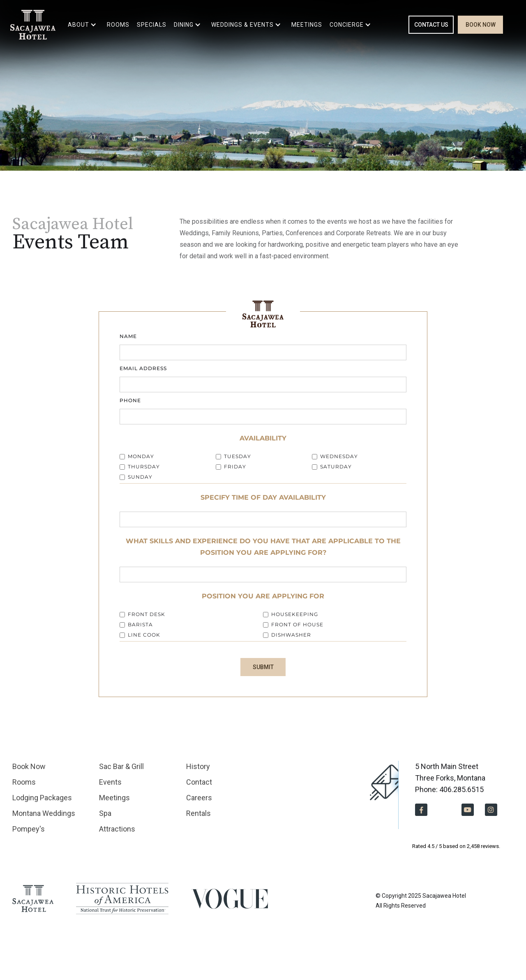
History (198, 766)
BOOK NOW (481, 25)
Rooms (24, 782)
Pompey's (29, 829)
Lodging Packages (42, 798)
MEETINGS (307, 25)
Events (110, 782)
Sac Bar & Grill (121, 766)
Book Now (29, 766)
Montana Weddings (44, 813)
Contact (199, 782)
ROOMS (118, 25)
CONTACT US (431, 25)
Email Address (143, 368)
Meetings (114, 798)
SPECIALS (152, 25)
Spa (105, 813)
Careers (199, 798)
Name (128, 336)
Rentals (198, 813)
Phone (130, 400)
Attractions (117, 829)
